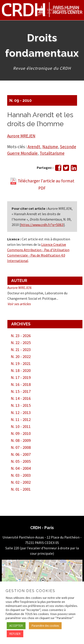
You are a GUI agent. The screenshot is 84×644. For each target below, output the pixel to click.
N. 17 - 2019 (21, 377)
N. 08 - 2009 (21, 440)
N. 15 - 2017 (21, 391)
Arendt (34, 147)
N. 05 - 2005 (21, 461)
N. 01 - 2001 (21, 489)
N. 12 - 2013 (21, 413)
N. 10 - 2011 (21, 426)
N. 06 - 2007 (21, 454)
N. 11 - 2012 (21, 419)
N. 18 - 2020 (21, 370)
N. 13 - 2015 (21, 405)
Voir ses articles (19, 304)
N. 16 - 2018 (21, 384)
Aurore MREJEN (21, 136)
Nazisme (50, 147)
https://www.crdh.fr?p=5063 (42, 225)
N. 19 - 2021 (21, 363)
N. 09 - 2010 (20, 100)
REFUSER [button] (15, 634)
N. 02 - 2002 (21, 482)
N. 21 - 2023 (21, 350)
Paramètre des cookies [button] (45, 626)
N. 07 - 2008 (21, 447)
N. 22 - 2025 (21, 343)
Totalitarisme (52, 153)
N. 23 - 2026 (21, 336)
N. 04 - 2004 (21, 468)
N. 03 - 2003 (21, 475)
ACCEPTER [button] (16, 626)
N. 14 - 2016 (21, 398)
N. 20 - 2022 (21, 357)
